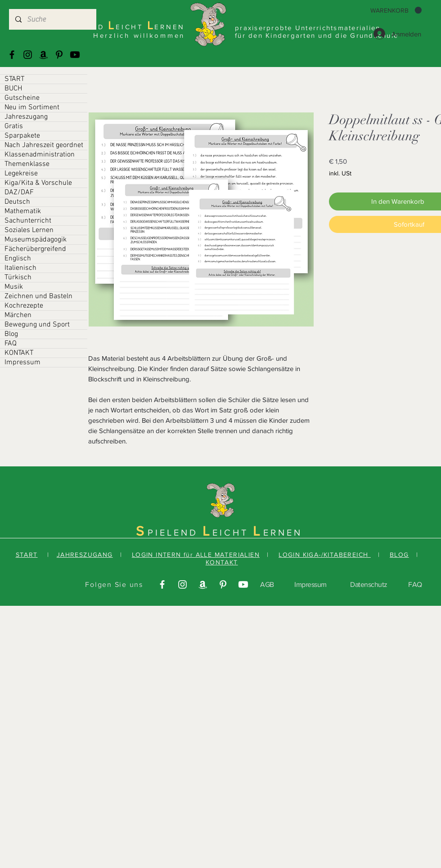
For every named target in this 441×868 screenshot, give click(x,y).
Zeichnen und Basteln (38, 296)
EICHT (233, 532)
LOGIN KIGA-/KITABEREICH (325, 555)
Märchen (18, 315)
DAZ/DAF (19, 192)
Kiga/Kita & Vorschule (38, 183)
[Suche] (52, 19)
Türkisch (18, 277)
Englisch (18, 259)
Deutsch (17, 202)
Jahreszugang (26, 117)
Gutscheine (22, 98)
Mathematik (23, 211)
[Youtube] (75, 55)
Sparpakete (22, 136)
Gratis (14, 126)
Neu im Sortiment (32, 107)
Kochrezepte (24, 306)
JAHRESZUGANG (85, 555)
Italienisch (20, 268)
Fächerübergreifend (35, 249)
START (14, 79)
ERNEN (283, 532)
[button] (396, 10)
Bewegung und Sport (37, 325)
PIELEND (175, 532)
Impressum (22, 362)
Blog (11, 334)
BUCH (13, 89)
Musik (14, 287)
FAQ (11, 344)
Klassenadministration (40, 155)
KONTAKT (19, 353)
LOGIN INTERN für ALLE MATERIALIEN (196, 555)
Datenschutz (369, 584)
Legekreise (21, 174)
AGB (267, 584)
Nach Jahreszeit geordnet (44, 145)
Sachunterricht (28, 221)
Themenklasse (27, 164)
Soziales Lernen (29, 230)
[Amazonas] (43, 55)
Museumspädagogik (36, 240)
